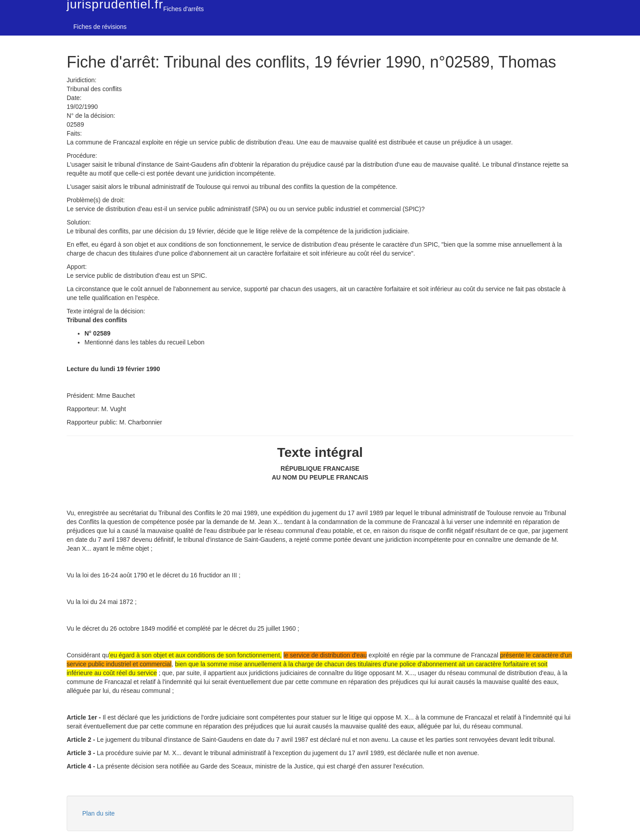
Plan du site (98, 813)
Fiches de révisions (100, 27)
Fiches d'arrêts (183, 9)
